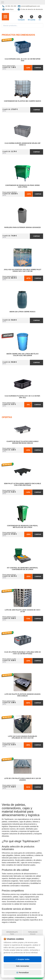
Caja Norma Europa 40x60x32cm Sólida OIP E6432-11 (22, 144)
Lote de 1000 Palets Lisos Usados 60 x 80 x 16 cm (23, 611)
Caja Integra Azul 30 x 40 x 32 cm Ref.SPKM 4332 (22, 60)
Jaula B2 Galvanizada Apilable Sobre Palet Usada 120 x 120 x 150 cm (22, 270)
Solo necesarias (22, 966)
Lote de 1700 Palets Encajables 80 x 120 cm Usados (22, 779)
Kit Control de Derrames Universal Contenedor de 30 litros (22, 569)
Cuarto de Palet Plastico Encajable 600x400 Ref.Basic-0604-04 (22, 442)
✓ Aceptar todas (22, 959)
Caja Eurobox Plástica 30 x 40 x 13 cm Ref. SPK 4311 (22, 397)
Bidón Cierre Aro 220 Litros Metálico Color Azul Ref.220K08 (22, 355)
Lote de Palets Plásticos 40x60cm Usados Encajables (22, 695)
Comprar (38, 68)
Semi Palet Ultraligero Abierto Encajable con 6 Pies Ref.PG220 (22, 484)
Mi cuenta (31, 18)
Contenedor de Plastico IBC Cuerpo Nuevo (22, 101)
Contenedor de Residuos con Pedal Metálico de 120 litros (23, 527)
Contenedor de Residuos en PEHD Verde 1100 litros (22, 186)
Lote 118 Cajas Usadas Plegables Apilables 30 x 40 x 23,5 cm (22, 737)
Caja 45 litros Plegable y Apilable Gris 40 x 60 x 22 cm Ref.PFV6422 (22, 653)
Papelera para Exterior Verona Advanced (22, 227)
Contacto (21, 18)
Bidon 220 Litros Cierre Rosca (22, 312)
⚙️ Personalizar (22, 973)
